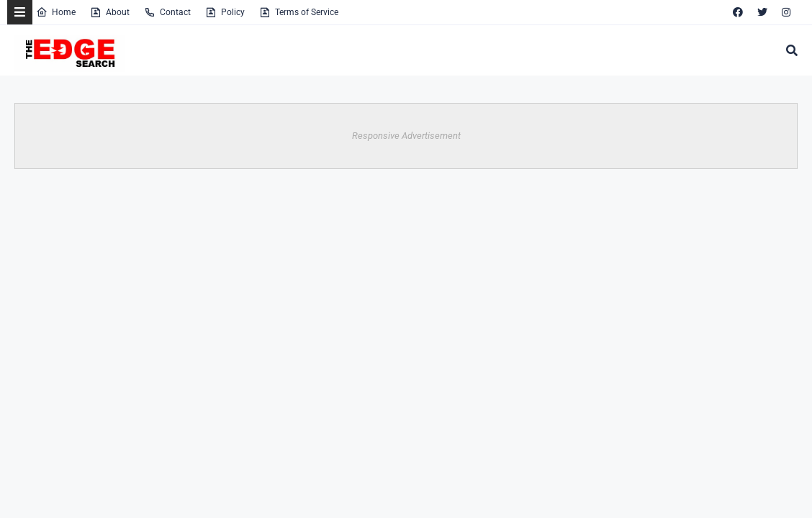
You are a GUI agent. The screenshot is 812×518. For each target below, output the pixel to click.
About (110, 12)
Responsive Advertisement (406, 136)
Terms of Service (299, 12)
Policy (225, 12)
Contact (167, 12)
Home (56, 12)
